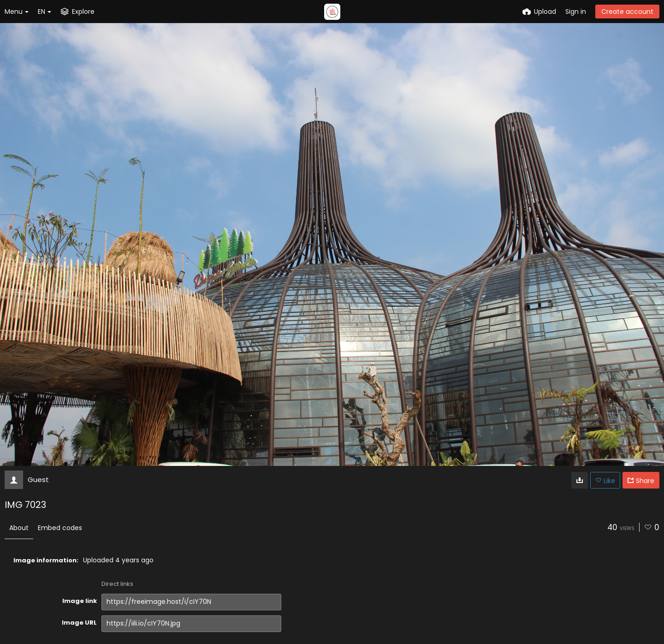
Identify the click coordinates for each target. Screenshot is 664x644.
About (19, 528)
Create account (627, 12)
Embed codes (60, 528)
